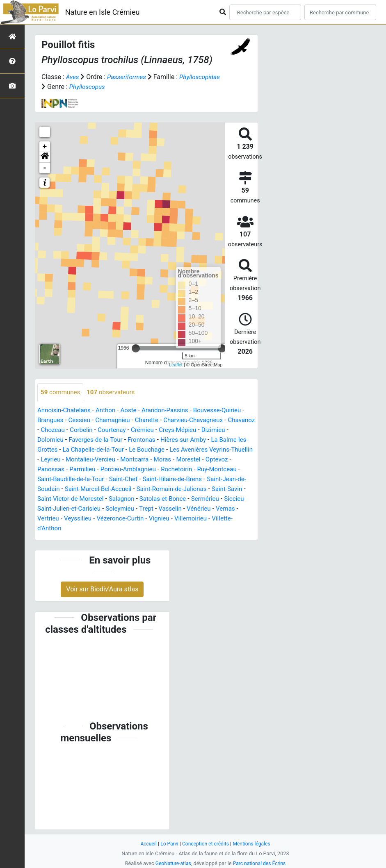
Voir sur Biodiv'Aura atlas (102, 590)
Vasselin (70, 519)
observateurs (114, 392)
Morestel (74, 470)
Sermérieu (107, 509)
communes (62, 392)
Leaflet (176, 365)
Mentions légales (254, 844)
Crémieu (178, 431)
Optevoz (104, 470)
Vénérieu (100, 519)
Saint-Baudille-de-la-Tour (158, 480)
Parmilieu (168, 470)
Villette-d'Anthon (150, 529)
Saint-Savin (116, 499)
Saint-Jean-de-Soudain (121, 490)
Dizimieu (50, 440)
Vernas (128, 519)
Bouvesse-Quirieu (227, 411)
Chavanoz (52, 431)
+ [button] (45, 147)
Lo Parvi (167, 844)
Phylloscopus (133, 87)
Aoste (134, 411)
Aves (73, 77)
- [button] (45, 168)
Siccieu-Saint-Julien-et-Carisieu (172, 509)
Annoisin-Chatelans (66, 411)
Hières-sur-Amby (222, 440)
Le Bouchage (192, 450)
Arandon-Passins (172, 411)
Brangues (54, 421)
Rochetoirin (54, 480)
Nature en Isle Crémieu (103, 12)
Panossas (135, 470)
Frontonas (178, 440)
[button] (45, 157)
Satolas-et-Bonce (62, 509)
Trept (45, 519)
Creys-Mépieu (215, 431)
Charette (156, 421)
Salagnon (227, 499)
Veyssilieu (186, 519)
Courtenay (146, 431)
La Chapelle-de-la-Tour (136, 450)
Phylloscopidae (63, 87)
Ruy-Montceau (96, 480)
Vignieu (71, 529)
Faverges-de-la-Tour (129, 440)
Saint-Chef (214, 480)
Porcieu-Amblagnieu (216, 470)
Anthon (109, 411)
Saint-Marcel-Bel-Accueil (195, 490)
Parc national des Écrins (260, 863)
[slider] (136, 348)
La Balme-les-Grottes (68, 450)
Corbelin (114, 431)
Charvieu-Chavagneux (205, 421)
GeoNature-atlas (172, 863)
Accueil (145, 844)
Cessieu (85, 421)
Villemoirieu (104, 529)
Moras (47, 470)
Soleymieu (237, 509)
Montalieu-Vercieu (171, 460)
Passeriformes (129, 77)
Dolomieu (82, 440)
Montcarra (218, 460)
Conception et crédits (205, 844)
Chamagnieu (120, 421)
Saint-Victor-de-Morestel (173, 499)
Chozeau (84, 431)
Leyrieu (129, 460)
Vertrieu (155, 519)
